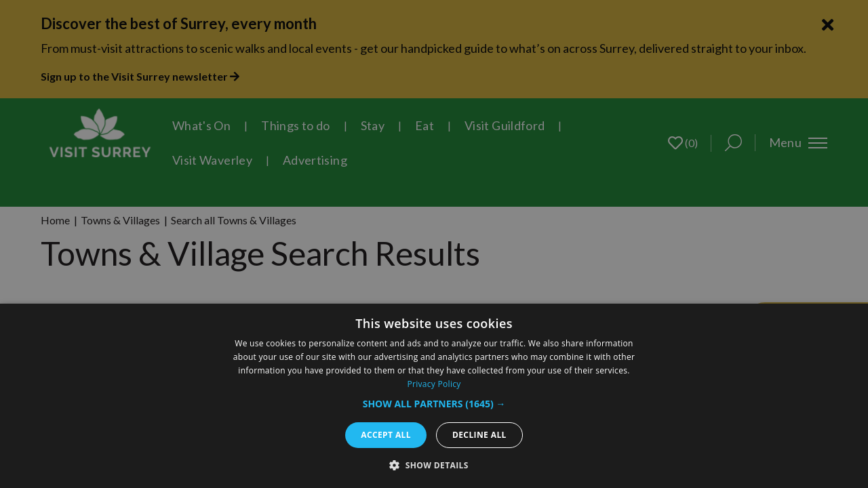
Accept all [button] (386, 435)
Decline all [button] (479, 435)
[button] (434, 404)
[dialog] (434, 396)
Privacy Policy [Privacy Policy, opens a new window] (434, 384)
